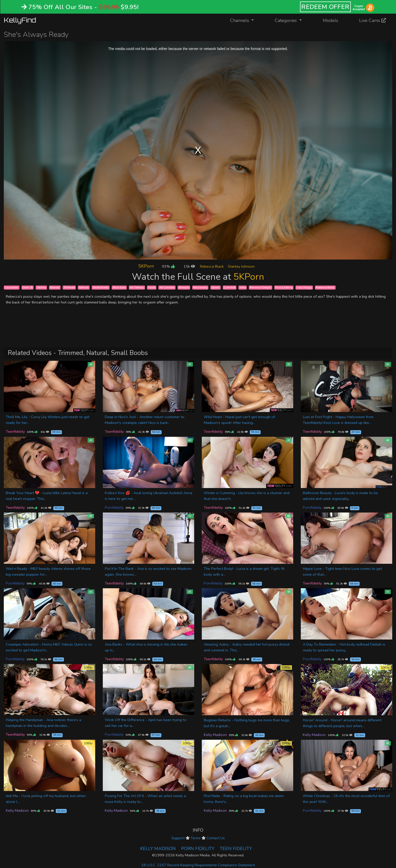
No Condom (167, 287)
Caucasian (11, 287)
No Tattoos (137, 287)
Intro (243, 287)
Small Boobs (101, 287)
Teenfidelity (15, 431)
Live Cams (373, 20)
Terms (196, 838)
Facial (152, 287)
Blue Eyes (119, 287)
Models (330, 20)
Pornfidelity (114, 507)
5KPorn (146, 266)
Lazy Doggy (304, 287)
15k (189, 266)
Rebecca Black (212, 266)
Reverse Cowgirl (260, 287)
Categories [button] (286, 20)
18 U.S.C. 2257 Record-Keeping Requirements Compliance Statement (198, 865)
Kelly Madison (215, 735)
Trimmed (69, 287)
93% (168, 266)
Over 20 (28, 287)
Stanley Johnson (241, 266)
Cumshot (230, 287)
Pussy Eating (284, 287)
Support (178, 838)
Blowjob (184, 287)
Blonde (55, 287)
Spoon (215, 287)
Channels (245, 20)
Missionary (200, 287)
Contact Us (216, 838)
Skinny (41, 287)
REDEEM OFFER (325, 7)
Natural (84, 287)
